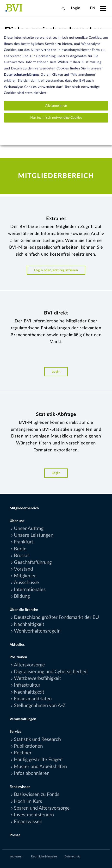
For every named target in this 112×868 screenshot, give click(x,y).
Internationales (30, 590)
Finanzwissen (28, 822)
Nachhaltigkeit (29, 624)
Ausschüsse (26, 583)
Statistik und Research (37, 739)
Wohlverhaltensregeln (37, 631)
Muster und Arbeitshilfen (40, 767)
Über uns (17, 521)
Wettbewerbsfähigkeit (37, 678)
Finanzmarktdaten (33, 699)
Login (76, 8)
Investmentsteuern (34, 815)
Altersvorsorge (29, 665)
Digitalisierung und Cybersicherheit (51, 672)
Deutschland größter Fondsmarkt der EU (56, 617)
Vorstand (23, 569)
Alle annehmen (56, 106)
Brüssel (22, 556)
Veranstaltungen (23, 719)
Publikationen (28, 746)
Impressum (16, 856)
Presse (15, 835)
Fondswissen (20, 787)
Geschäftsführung (33, 562)
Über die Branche (24, 610)
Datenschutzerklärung (21, 75)
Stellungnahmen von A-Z (40, 706)
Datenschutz (72, 856)
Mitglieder (25, 576)
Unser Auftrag (29, 529)
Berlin (20, 549)
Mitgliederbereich (24, 508)
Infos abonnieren (32, 773)
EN (93, 8)
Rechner (23, 753)
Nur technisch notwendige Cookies (56, 118)
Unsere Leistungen (34, 535)
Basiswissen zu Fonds (37, 794)
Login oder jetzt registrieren (56, 270)
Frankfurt (24, 542)
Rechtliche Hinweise (44, 856)
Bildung (22, 596)
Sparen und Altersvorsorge (42, 808)
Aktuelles (17, 645)
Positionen (18, 657)
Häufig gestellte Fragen (38, 760)
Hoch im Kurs (28, 801)
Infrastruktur (27, 685)
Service (16, 732)
